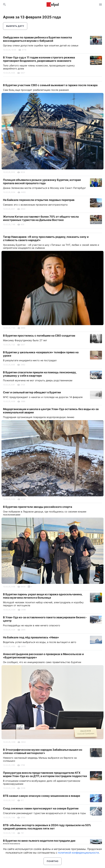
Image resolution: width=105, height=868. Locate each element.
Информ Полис (53, 5)
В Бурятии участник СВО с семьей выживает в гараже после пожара (50, 85)
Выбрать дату (15, 26)
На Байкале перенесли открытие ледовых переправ (39, 200)
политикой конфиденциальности (78, 853)
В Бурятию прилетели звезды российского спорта (38, 507)
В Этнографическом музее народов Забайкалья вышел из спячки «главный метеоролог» (43, 751)
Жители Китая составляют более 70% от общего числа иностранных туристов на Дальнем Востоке (41, 218)
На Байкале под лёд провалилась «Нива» (31, 637)
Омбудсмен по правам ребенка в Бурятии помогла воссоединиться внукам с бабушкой (37, 39)
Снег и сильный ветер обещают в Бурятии (32, 392)
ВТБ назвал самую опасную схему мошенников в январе (42, 796)
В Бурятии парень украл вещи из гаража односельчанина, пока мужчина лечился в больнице (43, 596)
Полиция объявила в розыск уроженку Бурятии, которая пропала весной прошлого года (42, 182)
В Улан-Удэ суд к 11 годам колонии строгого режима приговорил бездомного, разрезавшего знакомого (39, 59)
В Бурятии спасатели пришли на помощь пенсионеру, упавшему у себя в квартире (40, 374)
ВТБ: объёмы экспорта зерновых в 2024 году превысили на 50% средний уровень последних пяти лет (47, 827)
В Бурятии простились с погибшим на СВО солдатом (39, 336)
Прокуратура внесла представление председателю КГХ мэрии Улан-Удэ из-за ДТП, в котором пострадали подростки (45, 774)
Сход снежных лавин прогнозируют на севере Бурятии (41, 808)
